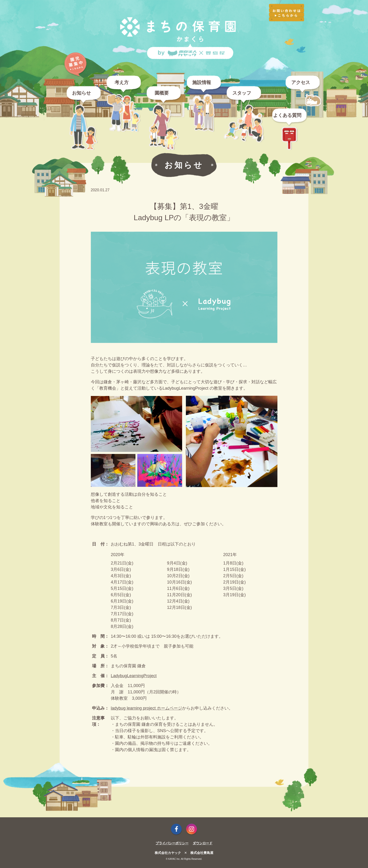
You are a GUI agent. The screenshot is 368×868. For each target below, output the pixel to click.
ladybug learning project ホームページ (146, 708)
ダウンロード (203, 843)
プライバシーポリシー (172, 843)
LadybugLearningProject (134, 676)
